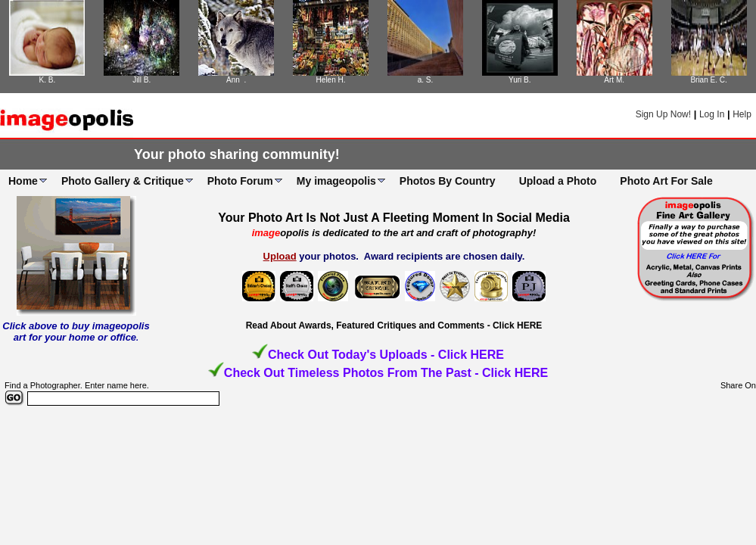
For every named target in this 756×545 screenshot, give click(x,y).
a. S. (426, 80)
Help (742, 114)
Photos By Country (448, 181)
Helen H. (331, 80)
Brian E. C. (708, 80)
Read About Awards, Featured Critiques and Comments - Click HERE (394, 325)
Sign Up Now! (663, 114)
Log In (712, 114)
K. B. (48, 80)
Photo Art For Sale (666, 181)
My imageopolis (336, 181)
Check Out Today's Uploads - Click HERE (386, 355)
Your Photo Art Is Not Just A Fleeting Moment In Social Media (394, 218)
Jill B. (142, 80)
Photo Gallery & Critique (123, 181)
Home (23, 181)
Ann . (236, 80)
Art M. (614, 80)
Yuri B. (520, 80)
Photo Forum (240, 181)
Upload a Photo (558, 181)
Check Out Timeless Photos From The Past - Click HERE (386, 373)
